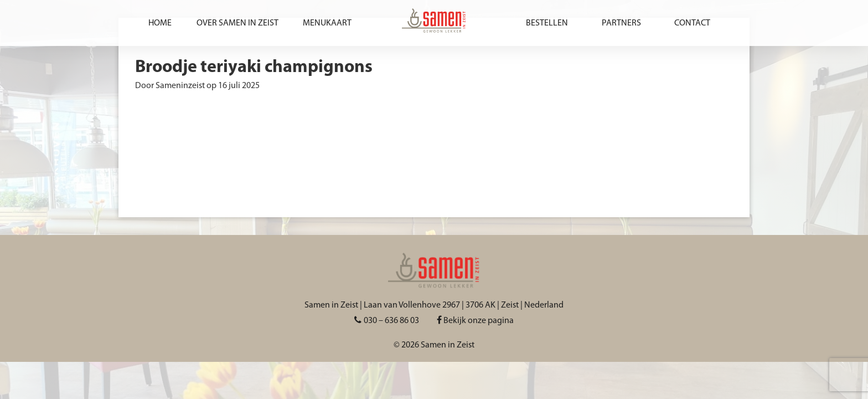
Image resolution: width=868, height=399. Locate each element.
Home (160, 23)
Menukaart (327, 23)
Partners (621, 23)
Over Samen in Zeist (237, 23)
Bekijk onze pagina (475, 321)
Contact (692, 23)
